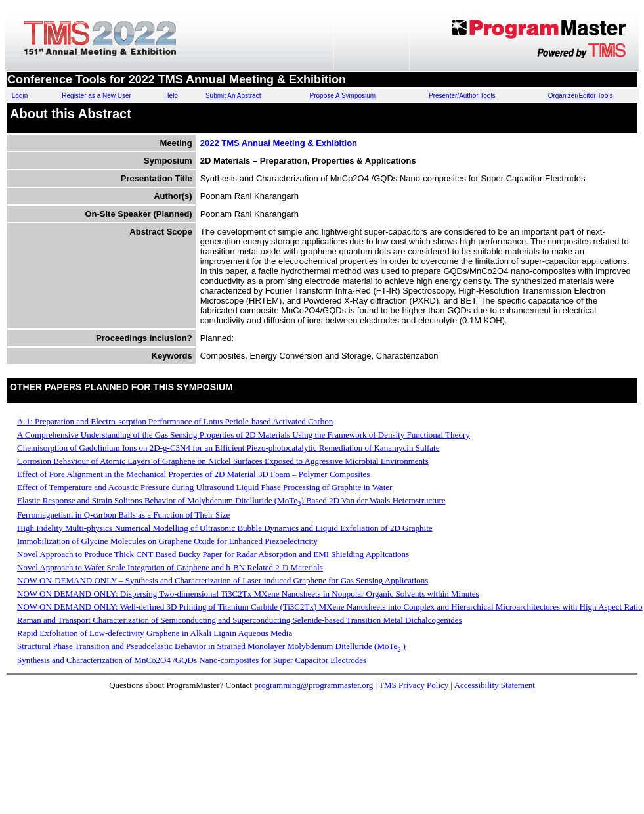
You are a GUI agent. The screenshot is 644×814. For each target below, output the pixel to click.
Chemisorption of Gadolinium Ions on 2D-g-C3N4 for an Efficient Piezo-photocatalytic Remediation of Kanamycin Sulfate (228, 448)
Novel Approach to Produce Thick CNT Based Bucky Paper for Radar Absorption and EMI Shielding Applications (213, 554)
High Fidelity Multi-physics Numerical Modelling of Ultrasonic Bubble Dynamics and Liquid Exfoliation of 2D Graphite (225, 528)
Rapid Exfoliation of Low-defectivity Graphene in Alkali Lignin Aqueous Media (155, 633)
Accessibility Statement (495, 685)
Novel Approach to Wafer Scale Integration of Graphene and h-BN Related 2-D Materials (170, 567)
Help (171, 96)
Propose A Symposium (343, 96)
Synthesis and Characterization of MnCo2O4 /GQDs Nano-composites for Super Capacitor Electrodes (192, 660)
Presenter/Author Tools (462, 96)
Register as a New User (97, 96)
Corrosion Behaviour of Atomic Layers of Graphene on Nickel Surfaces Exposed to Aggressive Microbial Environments (223, 461)
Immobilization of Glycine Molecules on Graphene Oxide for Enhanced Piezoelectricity (167, 541)
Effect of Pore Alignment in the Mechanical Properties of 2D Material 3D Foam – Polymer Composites (193, 474)
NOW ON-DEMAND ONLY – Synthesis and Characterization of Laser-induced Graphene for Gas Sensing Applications (223, 580)
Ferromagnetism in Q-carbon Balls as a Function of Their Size (123, 515)
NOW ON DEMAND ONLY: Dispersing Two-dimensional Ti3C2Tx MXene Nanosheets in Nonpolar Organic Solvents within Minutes (248, 594)
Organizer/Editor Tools (581, 96)
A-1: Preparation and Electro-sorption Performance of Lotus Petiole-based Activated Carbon (175, 421)
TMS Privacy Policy (414, 685)
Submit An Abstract (233, 96)
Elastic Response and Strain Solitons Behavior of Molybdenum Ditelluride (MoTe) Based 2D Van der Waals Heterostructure (231, 500)
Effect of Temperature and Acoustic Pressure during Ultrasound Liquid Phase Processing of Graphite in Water (204, 487)
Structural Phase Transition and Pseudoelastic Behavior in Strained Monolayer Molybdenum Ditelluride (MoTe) (211, 646)
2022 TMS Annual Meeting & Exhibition (279, 143)
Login (20, 96)
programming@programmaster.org (313, 685)
